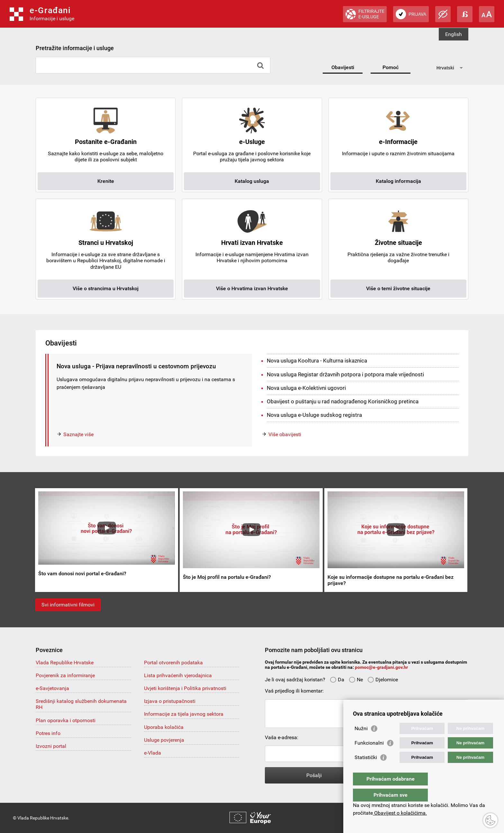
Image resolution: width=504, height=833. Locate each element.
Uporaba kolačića (164, 727)
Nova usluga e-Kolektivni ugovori (306, 388)
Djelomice (383, 680)
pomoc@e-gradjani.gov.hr (381, 667)
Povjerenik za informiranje (65, 675)
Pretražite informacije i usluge (75, 48)
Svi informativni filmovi (68, 605)
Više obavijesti (285, 434)
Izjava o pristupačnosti (170, 701)
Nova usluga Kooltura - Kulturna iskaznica (317, 361)
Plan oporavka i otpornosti (66, 720)
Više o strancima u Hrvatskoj (106, 288)
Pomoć (391, 67)
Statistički (366, 770)
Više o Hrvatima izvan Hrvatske (252, 288)
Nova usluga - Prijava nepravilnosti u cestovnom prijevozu (136, 366)
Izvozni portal (51, 746)
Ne (356, 680)
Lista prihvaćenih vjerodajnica (178, 675)
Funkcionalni (369, 756)
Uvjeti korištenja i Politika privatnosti (185, 688)
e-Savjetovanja (52, 688)
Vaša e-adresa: (282, 737)
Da (337, 680)
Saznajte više (78, 434)
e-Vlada (153, 753)
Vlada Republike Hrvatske (65, 663)
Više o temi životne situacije (398, 288)
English (454, 34)
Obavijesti (343, 67)
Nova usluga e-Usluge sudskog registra (314, 415)
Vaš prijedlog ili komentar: (294, 691)
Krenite (106, 181)
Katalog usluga (252, 181)
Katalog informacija (398, 181)
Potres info (48, 733)
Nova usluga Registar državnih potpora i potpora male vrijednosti (345, 374)
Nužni (361, 741)
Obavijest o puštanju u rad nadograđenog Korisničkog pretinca (343, 401)
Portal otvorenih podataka (173, 663)
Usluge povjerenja (164, 740)
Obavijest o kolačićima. (400, 813)
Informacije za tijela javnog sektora (184, 714)
